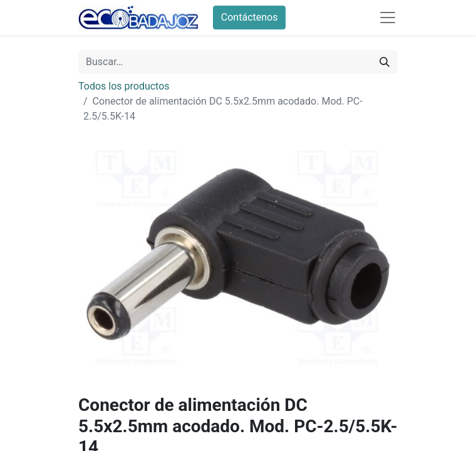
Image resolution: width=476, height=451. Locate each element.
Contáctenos (250, 17)
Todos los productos (124, 86)
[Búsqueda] (385, 62)
